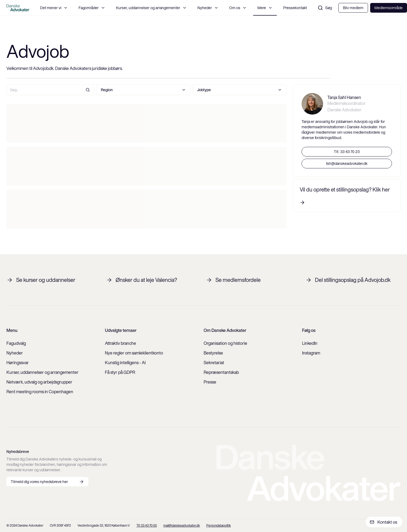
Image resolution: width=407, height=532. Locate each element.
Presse (210, 382)
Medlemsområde (389, 8)
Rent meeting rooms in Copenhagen (40, 392)
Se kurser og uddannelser (41, 280)
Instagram (311, 353)
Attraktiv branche (121, 343)
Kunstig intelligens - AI (125, 363)
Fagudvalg (16, 343)
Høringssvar (18, 363)
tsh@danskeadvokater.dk (347, 164)
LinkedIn (310, 343)
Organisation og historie (225, 343)
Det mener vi (54, 8)
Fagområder (92, 8)
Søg (325, 8)
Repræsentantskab (221, 372)
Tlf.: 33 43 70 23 (347, 152)
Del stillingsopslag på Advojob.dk (348, 280)
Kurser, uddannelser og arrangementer (151, 8)
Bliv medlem (353, 8)
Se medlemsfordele (233, 280)
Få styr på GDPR (120, 372)
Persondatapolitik (219, 525)
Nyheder (208, 8)
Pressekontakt (295, 8)
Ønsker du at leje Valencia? (141, 280)
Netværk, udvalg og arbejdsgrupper (39, 382)
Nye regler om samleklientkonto (134, 353)
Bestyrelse (213, 353)
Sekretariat (214, 363)
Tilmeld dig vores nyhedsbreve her (47, 482)
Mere (265, 8)
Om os (238, 8)
